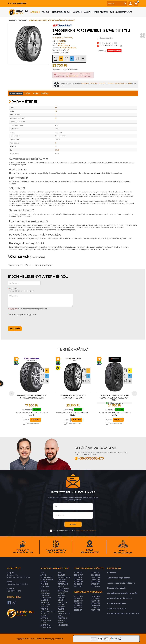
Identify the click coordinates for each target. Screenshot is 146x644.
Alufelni (78, 12)
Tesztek (104, 12)
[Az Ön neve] (24, 283)
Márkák (87, 12)
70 (56, 111)
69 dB (57, 150)
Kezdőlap (12, 20)
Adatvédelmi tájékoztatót (86, 531)
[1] (16, 291)
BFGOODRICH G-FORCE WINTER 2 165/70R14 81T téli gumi (52, 20)
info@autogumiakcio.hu (17, 584)
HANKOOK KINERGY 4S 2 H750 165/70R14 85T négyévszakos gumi (114, 398)
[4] (25, 291)
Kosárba (35, 420)
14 (56, 115)
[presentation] (25, 320)
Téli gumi (46, 12)
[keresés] (115, 4)
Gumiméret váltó (124, 12)
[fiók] (130, 4)
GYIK (111, 12)
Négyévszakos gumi (62, 12)
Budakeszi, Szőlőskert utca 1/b (93, 83)
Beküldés (15, 329)
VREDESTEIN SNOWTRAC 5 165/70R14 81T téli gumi (73, 397)
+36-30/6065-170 (19, 3)
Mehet (73, 524)
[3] (22, 291)
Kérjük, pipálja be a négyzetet (23, 315)
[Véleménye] (40, 300)
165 (56, 108)
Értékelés (13, 289)
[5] (27, 291)
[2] (19, 291)
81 (68, 50)
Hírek (96, 12)
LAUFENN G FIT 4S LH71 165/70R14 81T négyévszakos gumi (32, 397)
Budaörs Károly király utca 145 (120, 83)
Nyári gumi (35, 12)
